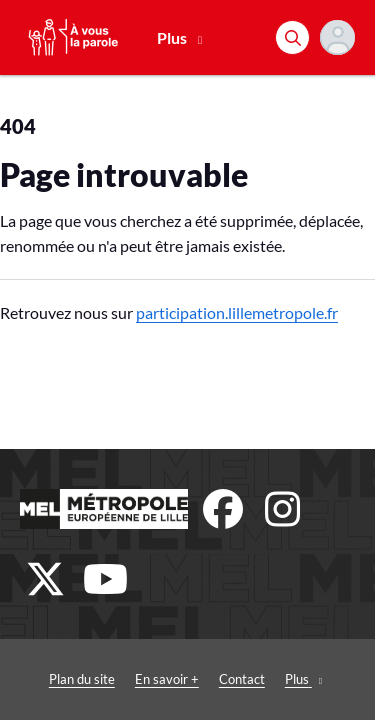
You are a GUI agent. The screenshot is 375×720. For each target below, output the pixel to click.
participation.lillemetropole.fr (237, 312)
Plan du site (82, 679)
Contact (242, 679)
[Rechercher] (292, 37)
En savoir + (167, 679)
